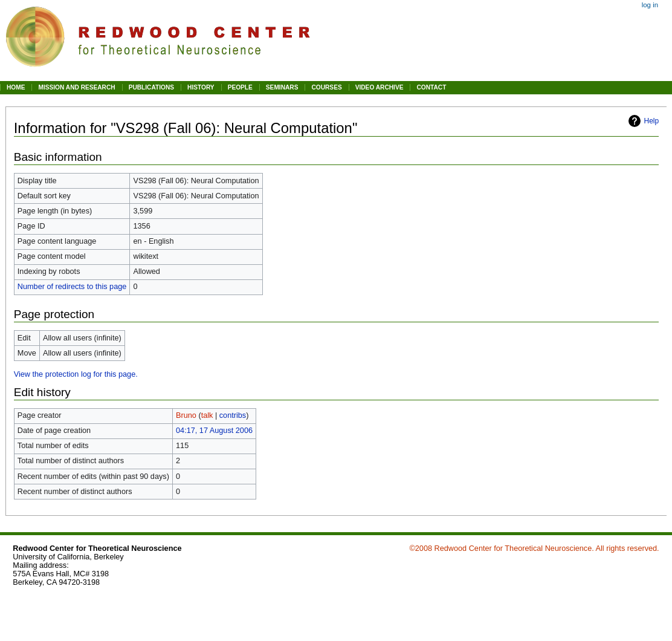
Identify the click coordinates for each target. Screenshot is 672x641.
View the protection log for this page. (76, 374)
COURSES (326, 87)
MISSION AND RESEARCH (76, 87)
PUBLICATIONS (151, 87)
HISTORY (201, 87)
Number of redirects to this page (72, 287)
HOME (16, 87)
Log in (650, 5)
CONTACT (431, 87)
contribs (233, 415)
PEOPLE (240, 87)
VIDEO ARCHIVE (380, 87)
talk (207, 415)
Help (651, 121)
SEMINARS (282, 87)
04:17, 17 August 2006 (214, 431)
